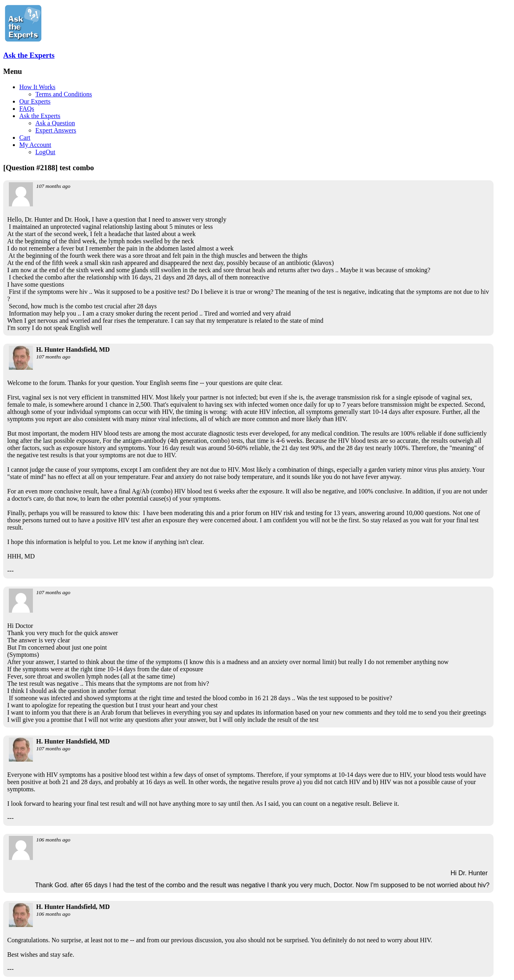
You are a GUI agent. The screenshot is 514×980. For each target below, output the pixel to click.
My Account (35, 145)
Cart (25, 138)
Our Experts (35, 101)
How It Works (37, 87)
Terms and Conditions (64, 94)
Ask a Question (55, 123)
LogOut (45, 152)
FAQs (27, 109)
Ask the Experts (29, 55)
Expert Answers (56, 130)
